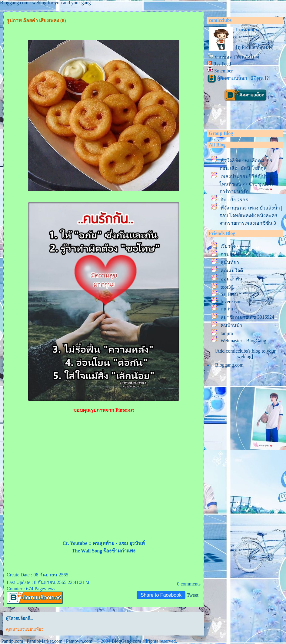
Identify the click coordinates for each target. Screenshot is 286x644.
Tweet (193, 595)
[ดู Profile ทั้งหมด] (255, 47)
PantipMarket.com (45, 641)
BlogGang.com (126, 641)
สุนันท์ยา (230, 262)
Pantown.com (79, 641)
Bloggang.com (229, 365)
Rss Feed (222, 64)
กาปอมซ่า (231, 254)
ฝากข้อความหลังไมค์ (237, 57)
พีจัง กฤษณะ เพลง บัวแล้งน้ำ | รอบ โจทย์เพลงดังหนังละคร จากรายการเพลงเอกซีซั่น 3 (251, 215)
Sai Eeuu (229, 294)
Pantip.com (12, 641)
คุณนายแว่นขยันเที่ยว (25, 629)
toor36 (227, 287)
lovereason (231, 302)
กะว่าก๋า (229, 309)
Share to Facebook (161, 595)
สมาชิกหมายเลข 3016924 (247, 317)
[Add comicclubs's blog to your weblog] (245, 354)
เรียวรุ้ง (228, 246)
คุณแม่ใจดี (232, 271)
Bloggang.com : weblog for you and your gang (45, 3)
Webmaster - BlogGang (243, 341)
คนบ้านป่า (231, 325)
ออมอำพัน (231, 279)
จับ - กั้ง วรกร (234, 200)
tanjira (227, 333)
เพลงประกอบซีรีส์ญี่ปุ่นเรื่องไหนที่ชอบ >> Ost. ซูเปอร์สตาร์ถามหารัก (249, 184)
